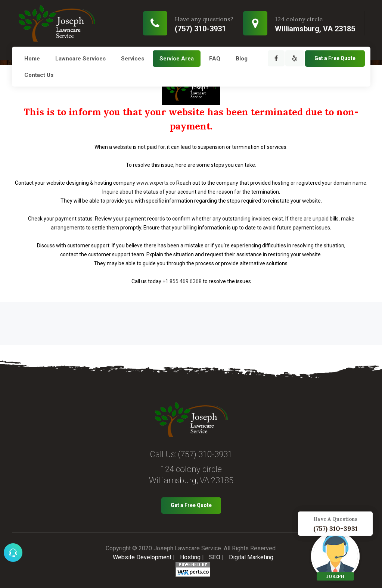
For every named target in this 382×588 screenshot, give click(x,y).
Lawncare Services (80, 59)
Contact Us (39, 75)
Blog (242, 59)
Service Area (177, 59)
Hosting (190, 557)
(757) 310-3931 (205, 454)
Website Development (142, 557)
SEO (215, 557)
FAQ (215, 59)
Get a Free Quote (335, 58)
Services (133, 59)
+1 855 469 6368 (182, 281)
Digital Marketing (251, 557)
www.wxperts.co (156, 183)
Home (32, 59)
